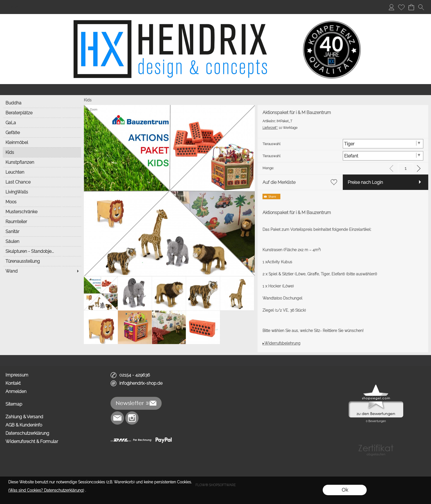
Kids (88, 100)
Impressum (17, 375)
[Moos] (42, 202)
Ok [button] (345, 490)
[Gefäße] (42, 132)
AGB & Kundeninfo (24, 425)
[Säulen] (42, 241)
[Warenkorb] (411, 7)
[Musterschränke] (42, 212)
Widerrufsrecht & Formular (32, 441)
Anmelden (16, 391)
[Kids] (42, 152)
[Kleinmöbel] (42, 142)
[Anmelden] (391, 7)
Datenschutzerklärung (27, 433)
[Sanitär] (42, 231)
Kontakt (13, 383)
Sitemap (14, 404)
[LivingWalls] (42, 192)
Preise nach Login (365, 182)
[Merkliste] (401, 7)
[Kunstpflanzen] (42, 162)
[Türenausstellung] (42, 261)
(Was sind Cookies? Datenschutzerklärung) (46, 490)
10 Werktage (280, 128)
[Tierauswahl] (383, 144)
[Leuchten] (42, 172)
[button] (421, 7)
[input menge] (406, 168)
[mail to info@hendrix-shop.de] (117, 418)
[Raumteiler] (42, 221)
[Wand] (42, 271)
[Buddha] (42, 103)
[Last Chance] (42, 182)
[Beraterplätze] (42, 113)
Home (12, 7)
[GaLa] (42, 123)
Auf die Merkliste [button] (279, 182)
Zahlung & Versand (24, 417)
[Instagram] (132, 418)
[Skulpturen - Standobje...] (42, 251)
